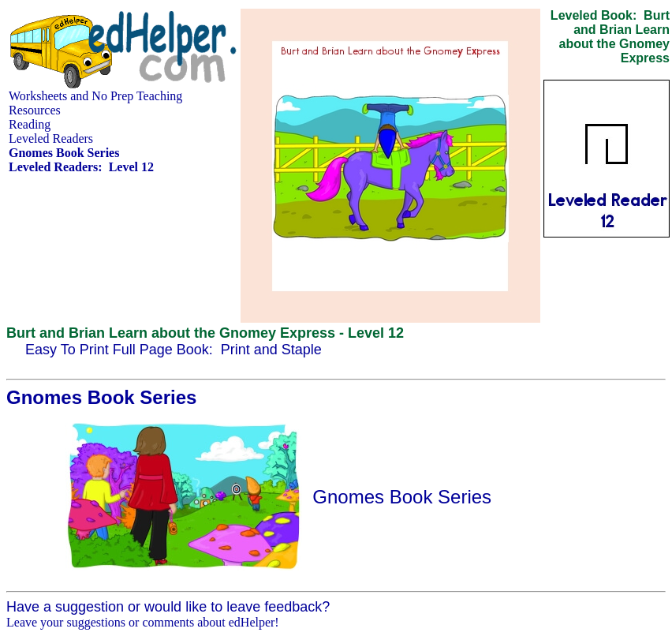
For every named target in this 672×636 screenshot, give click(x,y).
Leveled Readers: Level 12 (81, 167)
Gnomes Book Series (402, 497)
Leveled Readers (51, 138)
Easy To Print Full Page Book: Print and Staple (174, 350)
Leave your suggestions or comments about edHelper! (143, 622)
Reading (30, 124)
